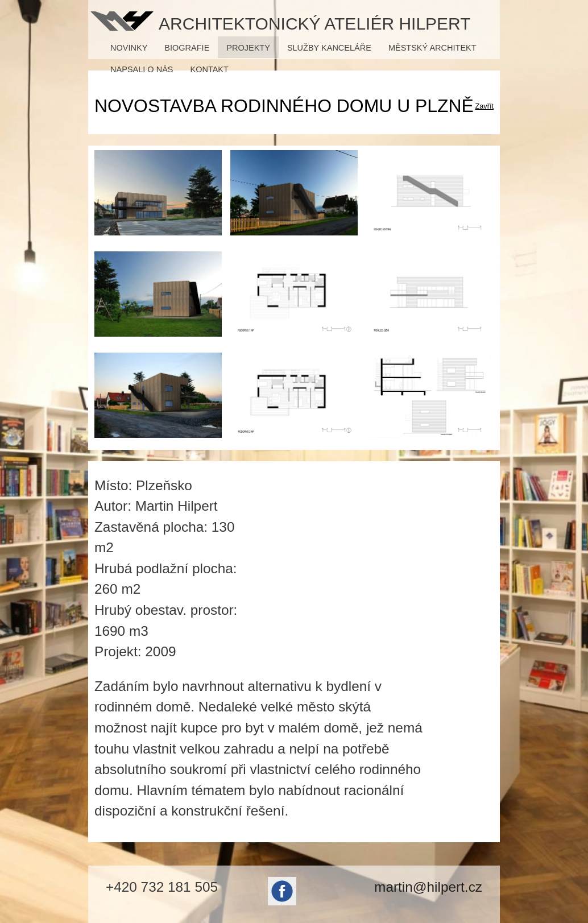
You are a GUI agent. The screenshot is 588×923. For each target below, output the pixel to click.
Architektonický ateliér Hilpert (314, 22)
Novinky (129, 48)
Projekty (248, 48)
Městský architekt (432, 48)
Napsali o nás (142, 69)
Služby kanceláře (329, 48)
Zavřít (484, 106)
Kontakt (210, 69)
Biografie (187, 48)
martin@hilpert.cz (428, 887)
